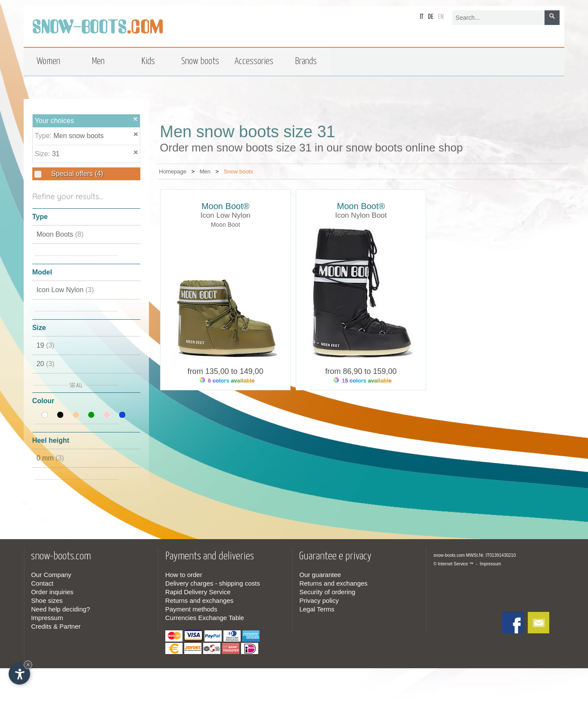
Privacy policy (319, 600)
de (431, 17)
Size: (43, 154)
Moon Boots (60, 234)
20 (46, 364)
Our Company (51, 575)
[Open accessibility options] (19, 674)
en (441, 17)
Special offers (76, 174)
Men (205, 171)
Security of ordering (327, 592)
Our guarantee (320, 575)
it (422, 17)
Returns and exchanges (199, 600)
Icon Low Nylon (65, 290)
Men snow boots (79, 136)
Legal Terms (317, 609)
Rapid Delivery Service (198, 592)
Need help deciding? (60, 609)
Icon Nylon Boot (361, 215)
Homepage (173, 171)
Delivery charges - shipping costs (213, 583)
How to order (184, 575)
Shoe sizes (47, 600)
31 (56, 154)
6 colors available (227, 381)
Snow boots (238, 171)
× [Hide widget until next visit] (28, 665)
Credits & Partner (56, 626)
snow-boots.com (449, 555)
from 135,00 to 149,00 (226, 371)
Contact (42, 583)
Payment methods (191, 609)
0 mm (50, 458)
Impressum (47, 618)
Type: (44, 136)
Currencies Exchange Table (205, 618)
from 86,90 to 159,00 (361, 371)
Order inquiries (52, 592)
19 (46, 345)
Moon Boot (226, 225)
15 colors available (362, 381)
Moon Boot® (225, 206)
